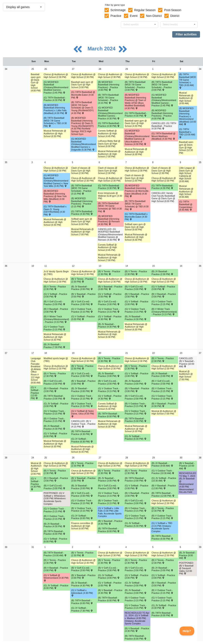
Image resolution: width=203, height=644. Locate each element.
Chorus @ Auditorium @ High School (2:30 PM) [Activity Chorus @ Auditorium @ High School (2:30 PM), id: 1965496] (83, 179)
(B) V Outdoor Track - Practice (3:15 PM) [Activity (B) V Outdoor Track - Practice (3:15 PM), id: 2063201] (162, 390)
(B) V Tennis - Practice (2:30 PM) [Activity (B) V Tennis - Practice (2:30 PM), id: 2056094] (55, 375)
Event (134, 16)
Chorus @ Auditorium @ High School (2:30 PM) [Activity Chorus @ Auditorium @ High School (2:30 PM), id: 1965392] (137, 360)
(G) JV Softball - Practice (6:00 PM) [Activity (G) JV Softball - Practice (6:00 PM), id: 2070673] (82, 517)
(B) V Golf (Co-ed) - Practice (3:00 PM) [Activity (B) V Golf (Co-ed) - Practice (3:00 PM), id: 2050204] (54, 487)
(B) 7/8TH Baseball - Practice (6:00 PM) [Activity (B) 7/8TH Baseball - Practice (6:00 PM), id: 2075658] (109, 599)
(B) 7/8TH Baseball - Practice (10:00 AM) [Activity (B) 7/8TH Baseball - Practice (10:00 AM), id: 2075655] (55, 554)
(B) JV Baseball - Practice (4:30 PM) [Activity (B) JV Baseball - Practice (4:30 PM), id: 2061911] (109, 326)
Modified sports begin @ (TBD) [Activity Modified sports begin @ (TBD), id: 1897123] (56, 360)
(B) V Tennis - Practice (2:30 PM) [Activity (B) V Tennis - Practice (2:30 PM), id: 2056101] (109, 472)
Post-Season (173, 10)
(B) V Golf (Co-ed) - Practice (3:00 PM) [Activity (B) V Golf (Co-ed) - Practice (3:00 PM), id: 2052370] (136, 502)
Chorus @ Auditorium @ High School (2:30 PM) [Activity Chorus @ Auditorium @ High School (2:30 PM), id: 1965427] (164, 280)
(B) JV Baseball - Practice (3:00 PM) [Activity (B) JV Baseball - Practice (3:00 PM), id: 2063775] (109, 375)
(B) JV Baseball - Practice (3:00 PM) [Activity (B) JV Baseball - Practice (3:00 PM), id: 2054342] (82, 288)
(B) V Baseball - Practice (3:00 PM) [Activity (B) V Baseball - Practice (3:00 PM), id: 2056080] (83, 295)
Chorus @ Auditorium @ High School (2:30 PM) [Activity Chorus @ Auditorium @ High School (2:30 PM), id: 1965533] (110, 367)
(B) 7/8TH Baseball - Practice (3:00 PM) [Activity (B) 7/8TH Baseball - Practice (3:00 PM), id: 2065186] (54, 397)
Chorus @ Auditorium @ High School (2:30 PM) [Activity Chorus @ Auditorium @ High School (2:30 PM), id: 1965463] (56, 367)
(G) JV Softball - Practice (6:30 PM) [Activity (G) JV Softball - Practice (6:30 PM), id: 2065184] (82, 440)
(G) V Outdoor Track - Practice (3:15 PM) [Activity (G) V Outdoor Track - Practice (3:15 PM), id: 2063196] (162, 397)
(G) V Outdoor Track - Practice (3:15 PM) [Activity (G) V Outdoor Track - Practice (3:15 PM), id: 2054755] (162, 303)
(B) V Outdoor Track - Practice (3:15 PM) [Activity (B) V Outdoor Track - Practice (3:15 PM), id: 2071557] (136, 510)
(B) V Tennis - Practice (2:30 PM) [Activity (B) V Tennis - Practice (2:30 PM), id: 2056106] (109, 561)
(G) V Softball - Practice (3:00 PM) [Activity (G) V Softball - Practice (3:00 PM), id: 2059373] (163, 288)
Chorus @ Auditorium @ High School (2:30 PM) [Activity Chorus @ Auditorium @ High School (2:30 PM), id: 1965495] (83, 76)
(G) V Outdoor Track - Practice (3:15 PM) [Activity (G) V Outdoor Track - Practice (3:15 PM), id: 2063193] (82, 397)
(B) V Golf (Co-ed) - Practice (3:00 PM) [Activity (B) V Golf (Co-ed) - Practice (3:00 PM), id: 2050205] (109, 487)
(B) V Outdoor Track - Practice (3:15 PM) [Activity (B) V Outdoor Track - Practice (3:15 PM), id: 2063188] (54, 420)
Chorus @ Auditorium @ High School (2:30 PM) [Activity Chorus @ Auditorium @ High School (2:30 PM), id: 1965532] (110, 280)
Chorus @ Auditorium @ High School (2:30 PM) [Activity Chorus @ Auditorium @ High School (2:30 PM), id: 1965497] (83, 273)
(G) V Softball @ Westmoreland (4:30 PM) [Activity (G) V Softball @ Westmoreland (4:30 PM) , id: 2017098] (56, 578)
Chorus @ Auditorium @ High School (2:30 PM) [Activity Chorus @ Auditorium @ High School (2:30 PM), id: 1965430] (164, 554)
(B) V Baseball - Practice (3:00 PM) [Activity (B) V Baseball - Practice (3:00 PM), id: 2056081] (137, 295)
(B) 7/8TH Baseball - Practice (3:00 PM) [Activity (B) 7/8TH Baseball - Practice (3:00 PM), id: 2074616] (136, 479)
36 (6, 266)
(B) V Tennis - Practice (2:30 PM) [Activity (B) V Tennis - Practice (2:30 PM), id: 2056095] (82, 367)
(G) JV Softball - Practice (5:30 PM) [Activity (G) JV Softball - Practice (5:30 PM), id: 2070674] (136, 525)
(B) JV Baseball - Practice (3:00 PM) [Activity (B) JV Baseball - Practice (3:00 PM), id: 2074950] (136, 592)
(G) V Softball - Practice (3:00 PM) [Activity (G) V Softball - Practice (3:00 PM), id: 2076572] (110, 584)
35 (6, 162)
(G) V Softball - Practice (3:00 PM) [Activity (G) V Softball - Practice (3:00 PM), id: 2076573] (163, 577)
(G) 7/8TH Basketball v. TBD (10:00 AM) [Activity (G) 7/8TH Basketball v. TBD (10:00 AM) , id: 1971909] (187, 133)
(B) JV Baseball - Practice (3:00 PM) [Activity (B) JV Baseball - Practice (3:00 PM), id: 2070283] (82, 487)
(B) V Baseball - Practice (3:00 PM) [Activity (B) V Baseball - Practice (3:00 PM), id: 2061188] (56, 390)
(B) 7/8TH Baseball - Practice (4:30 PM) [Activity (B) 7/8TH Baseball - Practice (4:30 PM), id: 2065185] (82, 433)
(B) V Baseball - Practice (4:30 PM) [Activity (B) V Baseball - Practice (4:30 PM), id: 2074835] (110, 592)
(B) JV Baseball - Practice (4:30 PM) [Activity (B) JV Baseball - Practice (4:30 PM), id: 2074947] (82, 584)
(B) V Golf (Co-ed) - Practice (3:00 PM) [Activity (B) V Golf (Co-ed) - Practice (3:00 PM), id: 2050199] (109, 303)
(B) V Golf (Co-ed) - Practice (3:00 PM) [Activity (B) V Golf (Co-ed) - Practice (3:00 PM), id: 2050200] (136, 288)
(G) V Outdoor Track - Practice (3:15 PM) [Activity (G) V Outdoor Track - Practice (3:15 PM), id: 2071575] (54, 510)
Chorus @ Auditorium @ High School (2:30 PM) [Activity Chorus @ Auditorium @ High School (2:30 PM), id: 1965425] (164, 76)
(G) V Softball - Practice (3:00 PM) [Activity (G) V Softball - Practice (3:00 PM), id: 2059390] (137, 303)
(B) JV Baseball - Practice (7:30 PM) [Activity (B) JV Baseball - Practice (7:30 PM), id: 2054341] (54, 346)
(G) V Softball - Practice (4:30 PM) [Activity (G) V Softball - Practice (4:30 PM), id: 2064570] (110, 318)
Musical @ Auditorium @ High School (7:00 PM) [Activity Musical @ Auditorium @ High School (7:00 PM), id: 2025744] (186, 375)
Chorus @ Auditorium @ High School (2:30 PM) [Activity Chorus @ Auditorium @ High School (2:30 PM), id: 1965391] (137, 280)
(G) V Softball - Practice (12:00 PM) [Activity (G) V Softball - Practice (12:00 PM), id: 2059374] (35, 393)
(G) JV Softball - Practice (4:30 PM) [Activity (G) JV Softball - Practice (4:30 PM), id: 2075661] (164, 607)
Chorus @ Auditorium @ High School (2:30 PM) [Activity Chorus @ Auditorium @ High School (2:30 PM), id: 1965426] (164, 179)
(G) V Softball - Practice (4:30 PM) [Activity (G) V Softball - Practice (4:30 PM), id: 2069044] (36, 484)
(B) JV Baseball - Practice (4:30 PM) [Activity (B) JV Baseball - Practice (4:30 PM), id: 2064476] (54, 427)
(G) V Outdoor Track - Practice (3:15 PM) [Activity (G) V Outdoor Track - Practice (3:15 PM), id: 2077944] (136, 607)
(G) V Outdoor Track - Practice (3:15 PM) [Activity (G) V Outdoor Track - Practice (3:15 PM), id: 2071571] (109, 494)
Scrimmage (118, 10)
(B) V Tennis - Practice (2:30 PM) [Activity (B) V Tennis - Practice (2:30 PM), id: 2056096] (109, 360)
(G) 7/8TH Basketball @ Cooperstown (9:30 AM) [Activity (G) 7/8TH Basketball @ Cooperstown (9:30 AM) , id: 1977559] (186, 206)
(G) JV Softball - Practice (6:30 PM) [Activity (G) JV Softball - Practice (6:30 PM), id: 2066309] (136, 438)
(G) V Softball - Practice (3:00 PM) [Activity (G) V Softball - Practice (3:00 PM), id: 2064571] (137, 375)
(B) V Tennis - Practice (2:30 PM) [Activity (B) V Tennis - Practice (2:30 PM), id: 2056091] (82, 280)
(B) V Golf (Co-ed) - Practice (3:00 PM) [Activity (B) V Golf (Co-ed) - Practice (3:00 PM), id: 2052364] (54, 303)
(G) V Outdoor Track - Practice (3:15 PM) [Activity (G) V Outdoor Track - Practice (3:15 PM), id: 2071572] (136, 517)
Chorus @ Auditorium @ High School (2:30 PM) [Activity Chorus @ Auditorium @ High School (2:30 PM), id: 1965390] (137, 169)
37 (6, 353)
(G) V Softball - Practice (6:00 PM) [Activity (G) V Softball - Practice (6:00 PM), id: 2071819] (55, 540)
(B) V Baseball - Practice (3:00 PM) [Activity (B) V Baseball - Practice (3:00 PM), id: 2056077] (56, 310)
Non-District (154, 16)
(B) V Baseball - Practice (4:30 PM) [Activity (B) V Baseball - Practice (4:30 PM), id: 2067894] (110, 522)
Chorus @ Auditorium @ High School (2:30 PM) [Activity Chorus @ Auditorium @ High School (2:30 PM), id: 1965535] (110, 554)
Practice (116, 16)
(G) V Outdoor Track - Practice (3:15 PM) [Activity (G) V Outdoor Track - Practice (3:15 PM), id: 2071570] (82, 502)
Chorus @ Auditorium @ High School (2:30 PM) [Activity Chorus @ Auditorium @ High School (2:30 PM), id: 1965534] (110, 465)
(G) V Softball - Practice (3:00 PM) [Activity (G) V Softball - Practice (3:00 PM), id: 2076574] (137, 577)
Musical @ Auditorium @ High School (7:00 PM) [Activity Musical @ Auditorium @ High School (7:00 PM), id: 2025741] (164, 412)
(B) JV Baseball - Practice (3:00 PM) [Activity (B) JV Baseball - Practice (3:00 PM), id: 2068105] (109, 479)
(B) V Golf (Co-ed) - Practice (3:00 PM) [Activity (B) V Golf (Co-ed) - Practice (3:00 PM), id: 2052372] (136, 569)
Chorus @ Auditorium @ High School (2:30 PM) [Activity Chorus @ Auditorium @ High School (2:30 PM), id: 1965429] (164, 502)
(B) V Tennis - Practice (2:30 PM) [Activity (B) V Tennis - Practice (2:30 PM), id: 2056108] (163, 561)
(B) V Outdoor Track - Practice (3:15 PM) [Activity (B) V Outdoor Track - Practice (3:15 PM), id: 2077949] (136, 599)
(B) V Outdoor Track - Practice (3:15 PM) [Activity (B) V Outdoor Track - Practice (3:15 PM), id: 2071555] (82, 510)
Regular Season (145, 10)
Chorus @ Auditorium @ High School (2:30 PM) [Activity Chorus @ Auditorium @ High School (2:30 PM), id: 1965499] (83, 472)
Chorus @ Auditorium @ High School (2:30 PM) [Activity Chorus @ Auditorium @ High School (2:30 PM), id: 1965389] (137, 76)
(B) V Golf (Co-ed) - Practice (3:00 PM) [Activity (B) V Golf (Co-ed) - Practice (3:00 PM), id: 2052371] (82, 569)
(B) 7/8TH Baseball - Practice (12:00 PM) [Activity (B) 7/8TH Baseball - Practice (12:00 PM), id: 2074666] (163, 494)
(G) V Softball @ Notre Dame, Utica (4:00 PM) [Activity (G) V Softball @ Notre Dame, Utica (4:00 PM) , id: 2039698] (83, 414)
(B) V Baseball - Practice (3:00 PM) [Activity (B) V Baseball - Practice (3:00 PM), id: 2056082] (137, 390)
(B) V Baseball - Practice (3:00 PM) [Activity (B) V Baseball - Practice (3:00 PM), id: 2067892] (137, 494)
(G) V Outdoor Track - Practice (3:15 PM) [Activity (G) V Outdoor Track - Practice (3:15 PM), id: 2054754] (54, 328)
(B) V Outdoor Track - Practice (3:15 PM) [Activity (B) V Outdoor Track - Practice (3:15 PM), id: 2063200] (136, 405)
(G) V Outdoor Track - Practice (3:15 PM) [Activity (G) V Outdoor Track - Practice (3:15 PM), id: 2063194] (109, 390)
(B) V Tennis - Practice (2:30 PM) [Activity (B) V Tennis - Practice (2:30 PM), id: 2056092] (109, 273)
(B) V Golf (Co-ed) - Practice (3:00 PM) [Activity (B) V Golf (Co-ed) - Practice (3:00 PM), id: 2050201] (54, 382)
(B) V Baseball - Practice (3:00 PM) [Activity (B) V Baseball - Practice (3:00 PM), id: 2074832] (56, 569)
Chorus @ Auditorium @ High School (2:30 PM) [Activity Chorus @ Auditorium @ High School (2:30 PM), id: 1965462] (56, 280)
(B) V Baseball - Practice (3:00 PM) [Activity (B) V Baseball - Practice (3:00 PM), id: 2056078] (110, 288)
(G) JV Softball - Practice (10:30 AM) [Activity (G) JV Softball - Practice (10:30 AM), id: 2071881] (164, 479)
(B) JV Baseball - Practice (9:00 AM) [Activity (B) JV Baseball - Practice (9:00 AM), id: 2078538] (188, 555)
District (175, 16)
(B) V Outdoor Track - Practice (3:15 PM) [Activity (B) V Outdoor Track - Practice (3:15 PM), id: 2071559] (54, 517)
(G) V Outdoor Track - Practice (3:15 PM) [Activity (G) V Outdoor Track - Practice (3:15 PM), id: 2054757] (109, 310)
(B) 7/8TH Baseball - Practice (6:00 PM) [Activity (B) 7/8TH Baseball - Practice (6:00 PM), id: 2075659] (136, 637)
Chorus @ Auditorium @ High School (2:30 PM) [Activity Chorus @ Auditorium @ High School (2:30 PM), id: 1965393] (137, 465)
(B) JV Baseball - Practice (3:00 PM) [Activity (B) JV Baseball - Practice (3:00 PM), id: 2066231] (82, 390)
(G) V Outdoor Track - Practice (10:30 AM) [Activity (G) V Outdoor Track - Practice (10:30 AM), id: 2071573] (163, 472)
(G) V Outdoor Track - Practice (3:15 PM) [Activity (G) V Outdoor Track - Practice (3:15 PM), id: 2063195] (136, 412)
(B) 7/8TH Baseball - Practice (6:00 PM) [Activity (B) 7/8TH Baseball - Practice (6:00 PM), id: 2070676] (109, 530)
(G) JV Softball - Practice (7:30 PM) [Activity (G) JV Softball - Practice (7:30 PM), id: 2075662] (82, 609)
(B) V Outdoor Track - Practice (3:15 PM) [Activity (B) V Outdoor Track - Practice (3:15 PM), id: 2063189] (82, 405)
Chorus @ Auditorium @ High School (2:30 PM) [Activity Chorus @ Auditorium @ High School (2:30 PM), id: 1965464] (56, 465)
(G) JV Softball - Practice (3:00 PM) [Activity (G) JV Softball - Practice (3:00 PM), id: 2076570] (136, 584)
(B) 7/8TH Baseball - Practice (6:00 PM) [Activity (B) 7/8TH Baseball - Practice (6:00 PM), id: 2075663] (82, 602)
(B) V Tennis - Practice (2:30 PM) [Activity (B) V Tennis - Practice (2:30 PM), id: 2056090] (55, 288)
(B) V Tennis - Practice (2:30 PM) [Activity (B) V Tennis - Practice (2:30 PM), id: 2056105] (82, 554)
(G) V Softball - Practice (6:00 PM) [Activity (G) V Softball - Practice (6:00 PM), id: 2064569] (55, 435)
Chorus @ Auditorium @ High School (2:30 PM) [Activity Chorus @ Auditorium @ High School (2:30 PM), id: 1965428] (164, 367)
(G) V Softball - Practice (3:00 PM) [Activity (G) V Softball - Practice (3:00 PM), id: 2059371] (55, 295)
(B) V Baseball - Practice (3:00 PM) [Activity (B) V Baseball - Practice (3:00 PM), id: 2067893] (83, 479)
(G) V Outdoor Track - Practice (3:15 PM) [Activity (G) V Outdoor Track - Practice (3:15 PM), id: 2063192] (54, 412)
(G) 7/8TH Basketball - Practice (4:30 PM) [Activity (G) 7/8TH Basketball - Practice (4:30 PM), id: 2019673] (109, 125)
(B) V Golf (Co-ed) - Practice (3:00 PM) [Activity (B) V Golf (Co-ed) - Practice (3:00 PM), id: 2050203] (162, 382)
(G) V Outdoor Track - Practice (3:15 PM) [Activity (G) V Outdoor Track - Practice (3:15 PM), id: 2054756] (82, 310)
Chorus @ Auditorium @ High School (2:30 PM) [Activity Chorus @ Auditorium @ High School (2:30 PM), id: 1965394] (137, 554)
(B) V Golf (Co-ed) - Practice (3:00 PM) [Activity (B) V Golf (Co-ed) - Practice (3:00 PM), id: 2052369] (82, 494)
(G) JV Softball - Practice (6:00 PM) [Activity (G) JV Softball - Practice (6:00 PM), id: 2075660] (56, 587)
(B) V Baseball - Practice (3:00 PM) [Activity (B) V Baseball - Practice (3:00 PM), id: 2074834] (164, 584)
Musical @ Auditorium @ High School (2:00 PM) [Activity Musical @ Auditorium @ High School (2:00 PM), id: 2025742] (36, 468)
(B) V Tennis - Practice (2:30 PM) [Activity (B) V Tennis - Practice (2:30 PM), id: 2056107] (136, 561)
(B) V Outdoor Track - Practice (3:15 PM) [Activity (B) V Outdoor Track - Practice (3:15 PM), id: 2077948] (162, 592)
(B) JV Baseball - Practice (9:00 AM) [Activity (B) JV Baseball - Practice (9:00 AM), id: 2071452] (162, 465)
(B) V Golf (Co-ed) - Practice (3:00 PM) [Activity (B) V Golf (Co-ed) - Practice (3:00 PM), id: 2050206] (109, 569)
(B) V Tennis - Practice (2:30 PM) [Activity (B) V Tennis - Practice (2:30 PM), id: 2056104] (55, 561)
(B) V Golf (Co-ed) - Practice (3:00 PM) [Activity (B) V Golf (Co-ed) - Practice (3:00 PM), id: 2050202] (109, 382)
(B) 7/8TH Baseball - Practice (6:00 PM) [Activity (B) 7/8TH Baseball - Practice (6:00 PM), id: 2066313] (109, 415)
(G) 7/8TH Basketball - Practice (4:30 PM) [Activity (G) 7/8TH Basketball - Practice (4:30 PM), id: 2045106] (163, 187)
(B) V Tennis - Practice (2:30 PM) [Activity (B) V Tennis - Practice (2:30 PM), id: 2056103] (163, 510)
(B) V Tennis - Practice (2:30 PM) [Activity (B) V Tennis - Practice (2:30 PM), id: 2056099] (55, 472)
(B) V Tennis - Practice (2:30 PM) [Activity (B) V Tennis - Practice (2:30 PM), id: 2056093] (136, 273)
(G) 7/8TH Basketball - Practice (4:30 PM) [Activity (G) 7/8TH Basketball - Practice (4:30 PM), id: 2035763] (136, 115)
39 (6, 547)
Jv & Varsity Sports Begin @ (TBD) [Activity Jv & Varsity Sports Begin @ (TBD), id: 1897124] (56, 273)
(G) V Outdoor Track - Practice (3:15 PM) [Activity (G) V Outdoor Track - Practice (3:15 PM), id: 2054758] (136, 310)
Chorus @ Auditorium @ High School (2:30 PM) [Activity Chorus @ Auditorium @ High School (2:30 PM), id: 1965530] (110, 76)
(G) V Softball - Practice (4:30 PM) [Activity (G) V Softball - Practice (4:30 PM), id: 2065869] (110, 397)
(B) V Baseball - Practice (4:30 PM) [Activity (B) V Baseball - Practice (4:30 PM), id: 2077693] (137, 630)
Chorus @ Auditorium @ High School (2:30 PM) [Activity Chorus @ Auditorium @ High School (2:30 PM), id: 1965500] (83, 561)
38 (6, 458)
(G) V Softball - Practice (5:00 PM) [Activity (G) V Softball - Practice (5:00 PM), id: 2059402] (83, 318)
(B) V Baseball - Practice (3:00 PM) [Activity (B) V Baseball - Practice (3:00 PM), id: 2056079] (164, 295)
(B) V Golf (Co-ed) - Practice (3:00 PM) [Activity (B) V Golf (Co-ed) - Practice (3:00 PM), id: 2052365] (82, 303)
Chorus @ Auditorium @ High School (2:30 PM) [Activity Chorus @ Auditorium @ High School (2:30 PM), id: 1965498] (83, 360)
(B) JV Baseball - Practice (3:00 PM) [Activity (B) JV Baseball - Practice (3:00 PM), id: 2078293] (162, 569)
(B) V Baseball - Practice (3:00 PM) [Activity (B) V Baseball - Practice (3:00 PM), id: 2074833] (83, 577)
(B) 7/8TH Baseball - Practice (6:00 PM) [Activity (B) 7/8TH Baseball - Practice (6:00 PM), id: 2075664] (162, 614)
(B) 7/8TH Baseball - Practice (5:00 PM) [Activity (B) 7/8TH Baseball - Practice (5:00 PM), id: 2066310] (136, 420)
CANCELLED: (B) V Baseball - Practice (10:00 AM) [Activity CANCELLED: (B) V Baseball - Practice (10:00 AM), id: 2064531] (187, 362)
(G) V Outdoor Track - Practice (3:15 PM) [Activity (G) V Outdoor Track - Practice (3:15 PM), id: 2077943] (162, 599)
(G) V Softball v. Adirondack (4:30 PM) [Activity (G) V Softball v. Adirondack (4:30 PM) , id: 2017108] (82, 593)
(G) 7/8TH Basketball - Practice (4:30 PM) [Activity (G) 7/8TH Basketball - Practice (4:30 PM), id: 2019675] (82, 213)
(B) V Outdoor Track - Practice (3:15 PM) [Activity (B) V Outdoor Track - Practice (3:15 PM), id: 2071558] (162, 517)
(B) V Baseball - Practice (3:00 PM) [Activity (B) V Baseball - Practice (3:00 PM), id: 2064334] (83, 382)
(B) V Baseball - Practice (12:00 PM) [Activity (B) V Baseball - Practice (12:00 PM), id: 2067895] (164, 487)
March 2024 (102, 49)
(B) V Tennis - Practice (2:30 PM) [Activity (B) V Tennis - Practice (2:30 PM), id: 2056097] (136, 367)
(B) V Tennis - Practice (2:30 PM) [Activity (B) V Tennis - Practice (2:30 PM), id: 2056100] (82, 465)
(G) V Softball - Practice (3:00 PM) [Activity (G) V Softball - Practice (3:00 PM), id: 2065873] (137, 487)
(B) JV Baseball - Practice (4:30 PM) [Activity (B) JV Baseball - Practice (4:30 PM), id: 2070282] (54, 525)
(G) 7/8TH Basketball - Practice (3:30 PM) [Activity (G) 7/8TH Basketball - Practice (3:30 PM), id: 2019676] (109, 187)
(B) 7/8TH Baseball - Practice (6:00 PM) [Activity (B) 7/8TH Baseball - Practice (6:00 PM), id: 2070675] (54, 533)
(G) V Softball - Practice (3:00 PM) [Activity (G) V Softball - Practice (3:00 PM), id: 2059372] (110, 295)
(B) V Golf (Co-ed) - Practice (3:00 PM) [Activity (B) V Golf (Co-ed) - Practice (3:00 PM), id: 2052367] (136, 397)
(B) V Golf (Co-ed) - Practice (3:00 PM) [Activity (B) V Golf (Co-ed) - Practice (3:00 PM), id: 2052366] (82, 375)
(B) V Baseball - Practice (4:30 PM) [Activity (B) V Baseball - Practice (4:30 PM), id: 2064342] (164, 405)
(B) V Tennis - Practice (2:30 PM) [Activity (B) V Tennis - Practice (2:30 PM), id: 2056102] (136, 472)
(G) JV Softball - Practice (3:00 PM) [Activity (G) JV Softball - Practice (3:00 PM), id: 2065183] (56, 405)
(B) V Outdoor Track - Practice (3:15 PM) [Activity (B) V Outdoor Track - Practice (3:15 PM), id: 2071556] (109, 502)
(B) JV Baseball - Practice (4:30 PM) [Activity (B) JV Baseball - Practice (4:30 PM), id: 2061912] (136, 318)
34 (6, 69)
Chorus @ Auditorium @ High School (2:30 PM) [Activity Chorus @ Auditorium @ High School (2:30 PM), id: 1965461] (56, 169)
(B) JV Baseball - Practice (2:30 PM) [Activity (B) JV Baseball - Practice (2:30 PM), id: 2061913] (162, 273)
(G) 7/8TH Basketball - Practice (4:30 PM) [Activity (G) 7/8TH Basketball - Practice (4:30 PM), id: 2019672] (55, 99)
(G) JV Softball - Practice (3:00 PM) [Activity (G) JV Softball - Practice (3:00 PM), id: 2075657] (109, 577)
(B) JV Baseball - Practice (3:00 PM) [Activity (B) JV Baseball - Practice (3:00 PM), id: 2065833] (136, 382)
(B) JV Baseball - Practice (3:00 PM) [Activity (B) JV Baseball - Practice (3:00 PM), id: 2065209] (162, 375)
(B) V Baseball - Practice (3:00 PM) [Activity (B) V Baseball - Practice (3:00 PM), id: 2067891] (56, 479)
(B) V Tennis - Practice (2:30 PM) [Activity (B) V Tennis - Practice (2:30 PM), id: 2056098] (163, 360)
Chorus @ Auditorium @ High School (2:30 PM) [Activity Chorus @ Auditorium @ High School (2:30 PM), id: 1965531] (110, 179)
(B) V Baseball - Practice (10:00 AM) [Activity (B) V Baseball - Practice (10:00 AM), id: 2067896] (187, 466)
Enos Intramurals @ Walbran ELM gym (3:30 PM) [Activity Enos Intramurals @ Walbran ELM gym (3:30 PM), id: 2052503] (110, 196)
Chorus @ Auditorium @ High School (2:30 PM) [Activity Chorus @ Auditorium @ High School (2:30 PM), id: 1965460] (56, 76)
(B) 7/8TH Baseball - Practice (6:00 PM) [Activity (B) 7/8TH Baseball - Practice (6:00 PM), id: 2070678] (162, 537)
